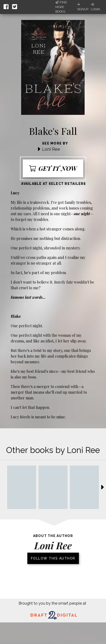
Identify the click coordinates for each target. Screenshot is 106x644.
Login (95, 7)
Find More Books (61, 7)
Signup (83, 7)
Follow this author (53, 558)
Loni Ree (51, 149)
